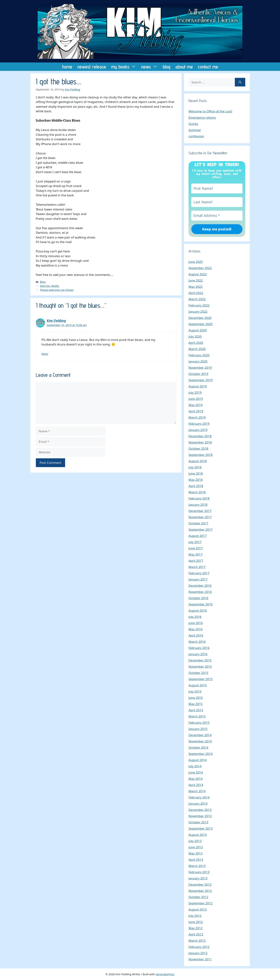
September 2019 (201, 380)
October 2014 (198, 747)
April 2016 (196, 635)
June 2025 (196, 262)
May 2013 (196, 853)
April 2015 (196, 710)
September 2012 (201, 903)
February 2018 (199, 498)
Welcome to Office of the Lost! (210, 111)
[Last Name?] (217, 202)
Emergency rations (202, 118)
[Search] (240, 82)
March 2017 (197, 567)
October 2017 (198, 523)
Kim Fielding (56, 321)
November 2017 (200, 517)
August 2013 (198, 835)
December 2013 (200, 810)
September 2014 (201, 754)
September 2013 (201, 828)
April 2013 (196, 860)
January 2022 (198, 311)
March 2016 (197, 642)
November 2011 (200, 959)
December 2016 (200, 586)
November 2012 (200, 891)
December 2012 (200, 884)
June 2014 (196, 772)
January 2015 (198, 729)
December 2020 (200, 318)
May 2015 (196, 704)
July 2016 (195, 617)
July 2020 (195, 336)
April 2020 (196, 343)
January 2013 (198, 878)
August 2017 (198, 536)
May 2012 (196, 928)
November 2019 (200, 368)
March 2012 (197, 941)
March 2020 (197, 349)
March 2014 (197, 791)
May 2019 (196, 405)
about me (184, 67)
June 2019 (196, 399)
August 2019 (198, 386)
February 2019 (199, 424)
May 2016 (196, 629)
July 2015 (195, 691)
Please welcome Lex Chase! (57, 290)
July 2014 (195, 766)
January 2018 (198, 505)
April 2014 (196, 785)
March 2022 (197, 299)
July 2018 (195, 467)
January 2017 (198, 579)
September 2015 (201, 679)
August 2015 (198, 685)
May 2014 (196, 779)
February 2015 (199, 723)
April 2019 (196, 411)
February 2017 (199, 573)
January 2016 (198, 654)
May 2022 (196, 287)
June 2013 (196, 847)
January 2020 (198, 361)
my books (125, 67)
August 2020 (198, 330)
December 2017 (200, 511)
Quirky (193, 124)
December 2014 (200, 735)
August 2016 (198, 610)
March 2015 (197, 716)
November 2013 (200, 816)
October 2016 (198, 598)
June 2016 (196, 623)
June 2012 (196, 922)
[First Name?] (217, 188)
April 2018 (196, 486)
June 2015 (196, 698)
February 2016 (199, 648)
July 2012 (195, 916)
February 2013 (199, 872)
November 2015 (200, 666)
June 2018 (196, 473)
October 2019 (198, 374)
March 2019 (197, 417)
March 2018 (197, 492)
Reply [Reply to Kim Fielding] (45, 354)
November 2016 (200, 592)
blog (167, 67)
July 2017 (195, 542)
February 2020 (199, 355)
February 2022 (199, 305)
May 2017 (196, 554)
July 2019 (195, 392)
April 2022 (196, 293)
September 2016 (201, 604)
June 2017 (196, 548)
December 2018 (200, 436)
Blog (43, 282)
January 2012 (198, 953)
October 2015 (198, 673)
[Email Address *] (217, 216)
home (67, 67)
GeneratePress (165, 974)
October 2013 (198, 822)
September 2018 (201, 455)
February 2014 (199, 797)
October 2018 (198, 449)
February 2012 (199, 947)
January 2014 (198, 804)
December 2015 (200, 660)
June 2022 (196, 280)
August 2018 (198, 461)
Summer (195, 130)
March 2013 (197, 866)
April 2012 (196, 934)
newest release (92, 67)
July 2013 (195, 841)
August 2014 (198, 760)
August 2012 (198, 909)
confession (196, 136)
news (151, 67)
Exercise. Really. (50, 286)
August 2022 (198, 274)
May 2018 (196, 480)
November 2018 (200, 442)
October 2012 (198, 897)
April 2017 (196, 561)
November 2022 (200, 268)
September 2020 (201, 324)
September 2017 (201, 529)
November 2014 (200, 741)
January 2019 (198, 430)
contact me (208, 67)
